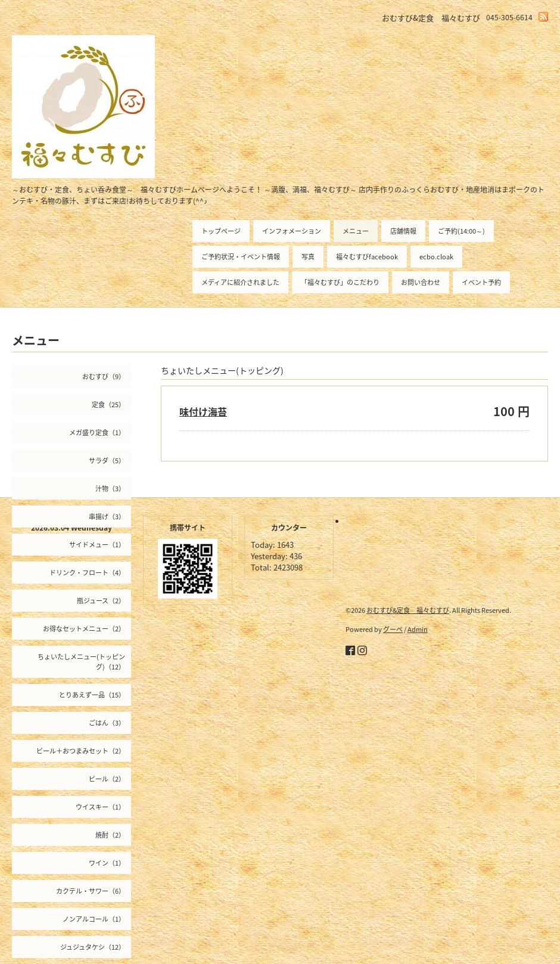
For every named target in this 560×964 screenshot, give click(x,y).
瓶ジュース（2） (101, 601)
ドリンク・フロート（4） (87, 573)
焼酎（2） (110, 835)
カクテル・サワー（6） (91, 891)
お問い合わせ (421, 282)
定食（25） (108, 404)
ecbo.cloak (436, 257)
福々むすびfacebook (367, 257)
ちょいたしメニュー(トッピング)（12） (81, 662)
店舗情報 (403, 231)
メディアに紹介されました (240, 282)
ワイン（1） (107, 863)
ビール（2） (107, 779)
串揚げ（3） (107, 517)
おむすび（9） (104, 376)
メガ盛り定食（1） (97, 433)
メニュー (356, 231)
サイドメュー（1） (97, 545)
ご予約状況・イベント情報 (241, 257)
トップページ (221, 231)
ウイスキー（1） (100, 807)
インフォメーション (292, 231)
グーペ (393, 629)
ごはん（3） (107, 723)
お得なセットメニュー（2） (84, 629)
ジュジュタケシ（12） (93, 947)
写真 (308, 257)
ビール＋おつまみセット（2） (81, 751)
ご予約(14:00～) (461, 231)
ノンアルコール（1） (94, 919)
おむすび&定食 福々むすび (408, 610)
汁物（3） (110, 489)
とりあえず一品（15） (92, 695)
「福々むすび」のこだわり (340, 282)
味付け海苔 (203, 411)
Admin (418, 629)
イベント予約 (481, 282)
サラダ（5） (107, 461)
